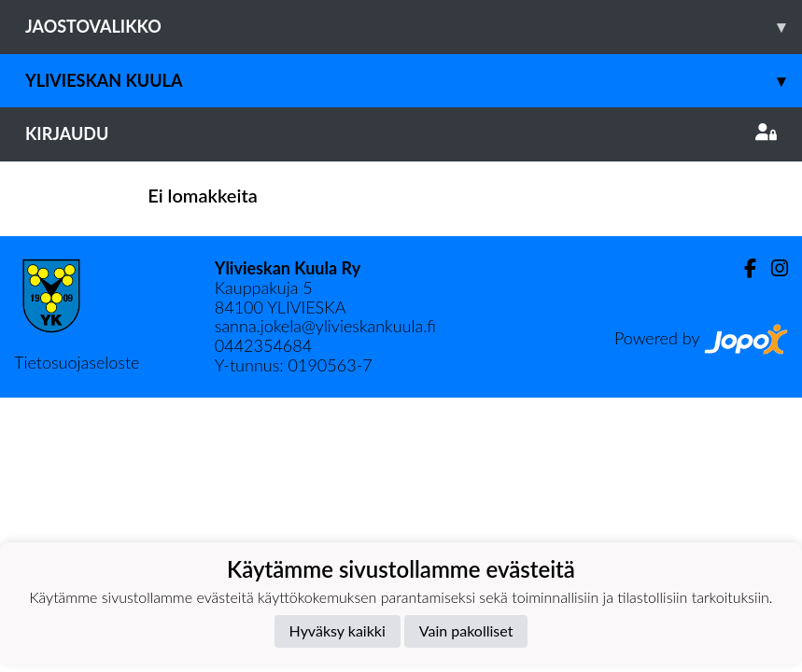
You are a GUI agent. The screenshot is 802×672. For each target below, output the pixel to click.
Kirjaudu (401, 133)
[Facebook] (743, 268)
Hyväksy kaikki (338, 630)
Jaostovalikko (414, 27)
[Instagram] (772, 268)
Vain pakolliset (466, 630)
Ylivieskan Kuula (414, 81)
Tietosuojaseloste (77, 362)
